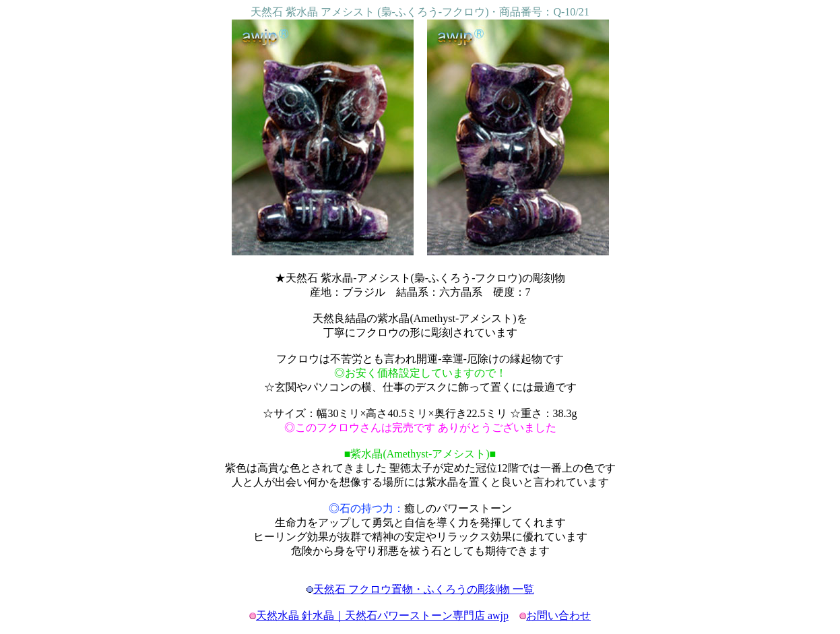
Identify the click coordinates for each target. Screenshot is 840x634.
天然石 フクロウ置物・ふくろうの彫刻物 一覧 (424, 589)
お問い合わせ (558, 615)
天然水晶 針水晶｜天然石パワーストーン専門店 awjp (382, 615)
